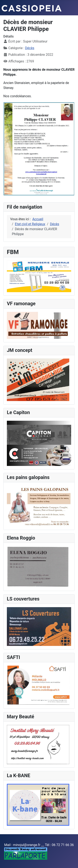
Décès (30, 48)
